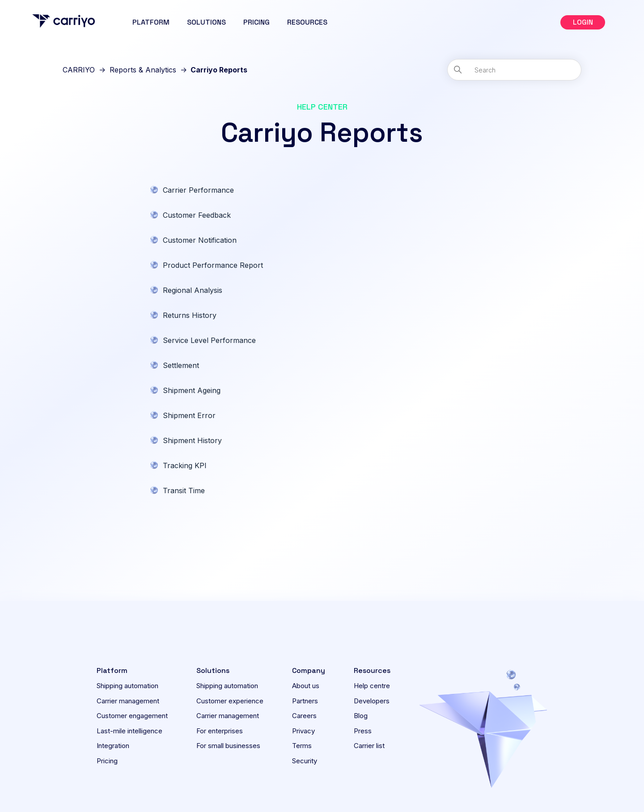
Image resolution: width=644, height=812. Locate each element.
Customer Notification (200, 240)
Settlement (181, 365)
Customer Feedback (197, 215)
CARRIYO (79, 70)
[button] (583, 22)
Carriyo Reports (219, 70)
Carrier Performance (198, 190)
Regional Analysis (193, 290)
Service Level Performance (209, 340)
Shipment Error (189, 415)
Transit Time (184, 491)
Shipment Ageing (192, 390)
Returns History (190, 315)
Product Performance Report (213, 265)
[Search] (514, 70)
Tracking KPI (185, 465)
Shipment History (192, 440)
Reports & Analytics (143, 70)
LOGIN (583, 22)
